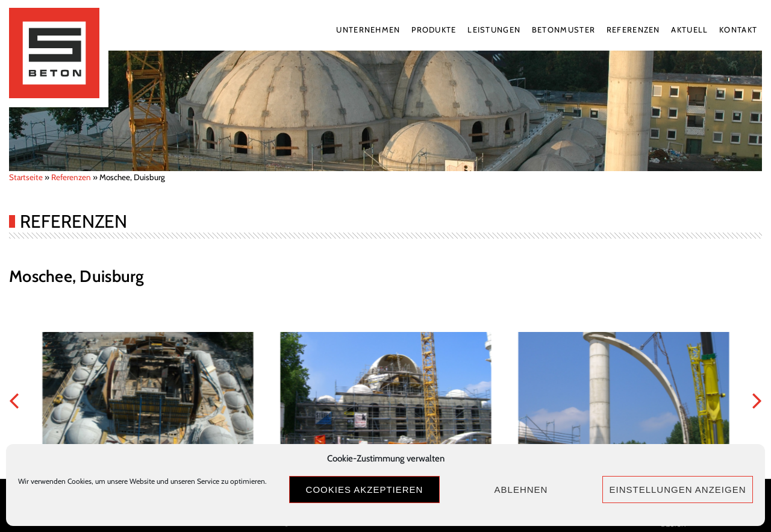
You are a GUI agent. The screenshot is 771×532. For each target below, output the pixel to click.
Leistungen (494, 30)
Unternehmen (368, 30)
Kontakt (738, 30)
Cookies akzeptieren (365, 490)
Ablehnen (521, 490)
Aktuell (689, 30)
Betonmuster (563, 30)
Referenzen (633, 30)
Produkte (434, 30)
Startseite (26, 177)
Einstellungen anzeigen (677, 490)
